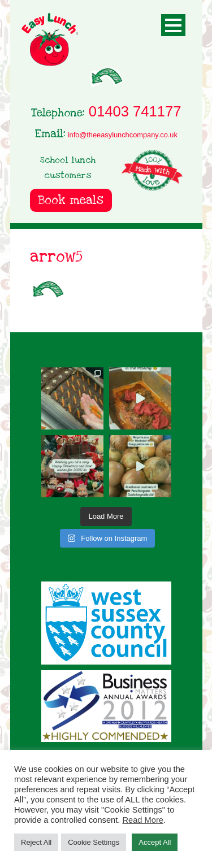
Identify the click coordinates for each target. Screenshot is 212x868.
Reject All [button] (36, 842)
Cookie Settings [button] (94, 842)
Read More (143, 820)
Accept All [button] (155, 842)
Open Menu (173, 25)
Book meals (71, 200)
